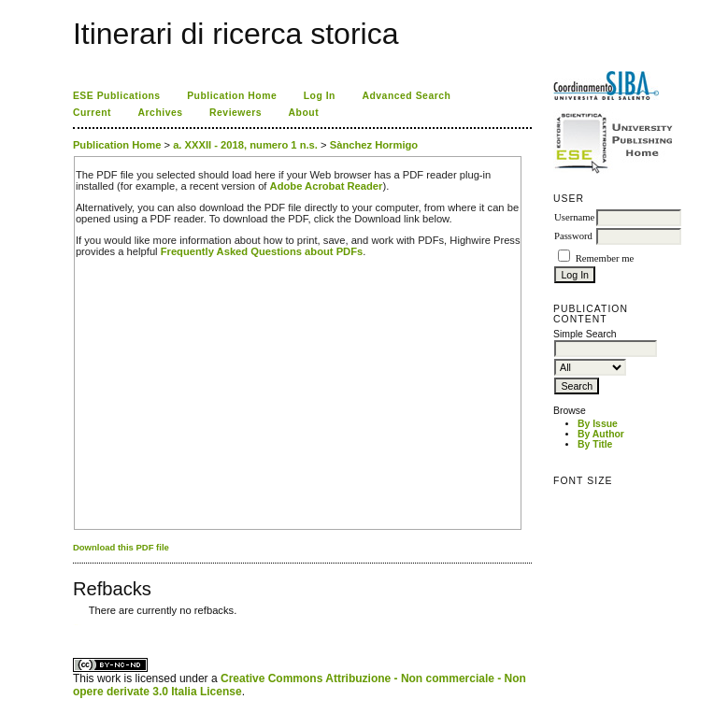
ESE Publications (117, 96)
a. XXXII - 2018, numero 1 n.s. (245, 145)
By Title (595, 444)
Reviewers (236, 113)
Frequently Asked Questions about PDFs (262, 251)
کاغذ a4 (74, 625)
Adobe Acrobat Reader (327, 186)
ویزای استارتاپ (78, 625)
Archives (161, 113)
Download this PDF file (121, 547)
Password (573, 236)
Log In (320, 96)
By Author (601, 434)
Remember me (605, 258)
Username (574, 217)
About (304, 113)
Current (92, 113)
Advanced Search (406, 96)
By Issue (598, 424)
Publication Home (232, 96)
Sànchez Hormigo (374, 145)
